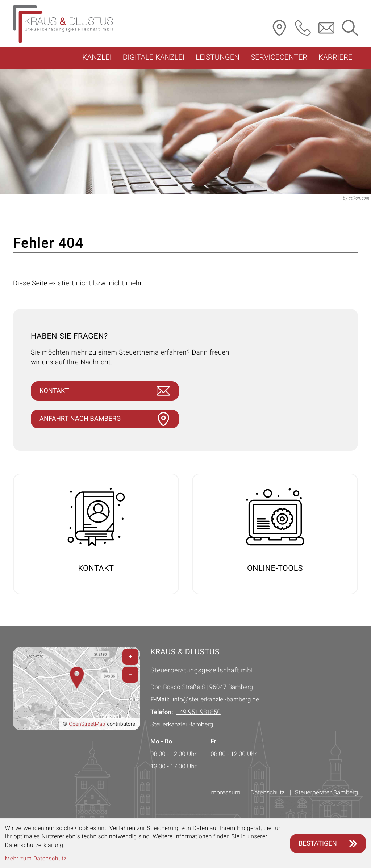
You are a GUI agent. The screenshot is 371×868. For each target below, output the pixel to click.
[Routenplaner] (279, 28)
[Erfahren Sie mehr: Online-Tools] (275, 534)
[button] (303, 28)
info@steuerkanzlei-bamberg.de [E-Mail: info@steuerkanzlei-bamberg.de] (216, 700)
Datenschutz (268, 793)
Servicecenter (279, 58)
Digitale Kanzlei (154, 58)
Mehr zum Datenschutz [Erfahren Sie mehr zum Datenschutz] (36, 859)
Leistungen (218, 58)
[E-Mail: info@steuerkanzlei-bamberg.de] (326, 28)
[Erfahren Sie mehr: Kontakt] (96, 534)
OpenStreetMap (87, 724)
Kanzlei (97, 58)
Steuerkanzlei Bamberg (182, 725)
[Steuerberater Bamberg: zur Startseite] (63, 24)
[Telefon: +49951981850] (198, 713)
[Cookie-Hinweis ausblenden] (328, 843)
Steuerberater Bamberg (326, 793)
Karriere (335, 58)
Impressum (225, 793)
